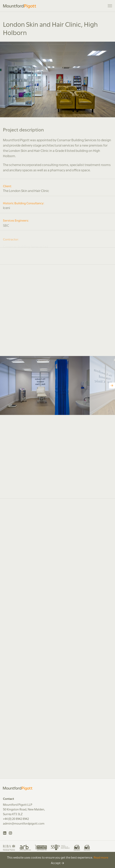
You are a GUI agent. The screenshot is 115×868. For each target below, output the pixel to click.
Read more (101, 857)
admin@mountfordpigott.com (24, 823)
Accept (56, 863)
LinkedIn (5, 833)
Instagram (11, 833)
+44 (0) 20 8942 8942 (16, 818)
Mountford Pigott (20, 6)
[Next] (112, 385)
